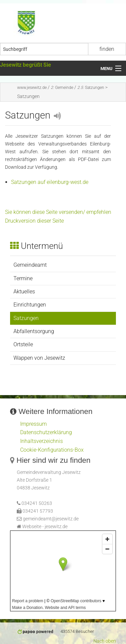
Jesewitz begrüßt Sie (26, 65)
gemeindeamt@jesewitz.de (51, 519)
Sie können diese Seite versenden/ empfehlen (58, 212)
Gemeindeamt (30, 265)
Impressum (33, 424)
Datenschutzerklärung (46, 432)
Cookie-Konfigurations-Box (52, 450)
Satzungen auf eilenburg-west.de (50, 182)
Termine (23, 278)
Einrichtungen (30, 305)
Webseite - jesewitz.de (45, 527)
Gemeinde (62, 88)
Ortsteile (23, 344)
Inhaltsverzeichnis (41, 441)
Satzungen (91, 88)
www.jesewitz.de (32, 88)
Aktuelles (24, 292)
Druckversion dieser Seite (34, 221)
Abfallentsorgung (34, 331)
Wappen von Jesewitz (39, 358)
